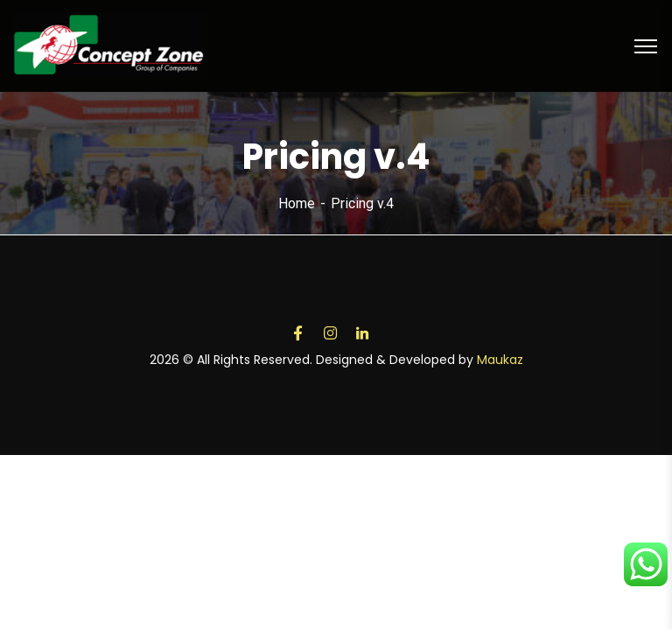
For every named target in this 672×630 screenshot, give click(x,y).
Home (297, 203)
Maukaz (500, 360)
